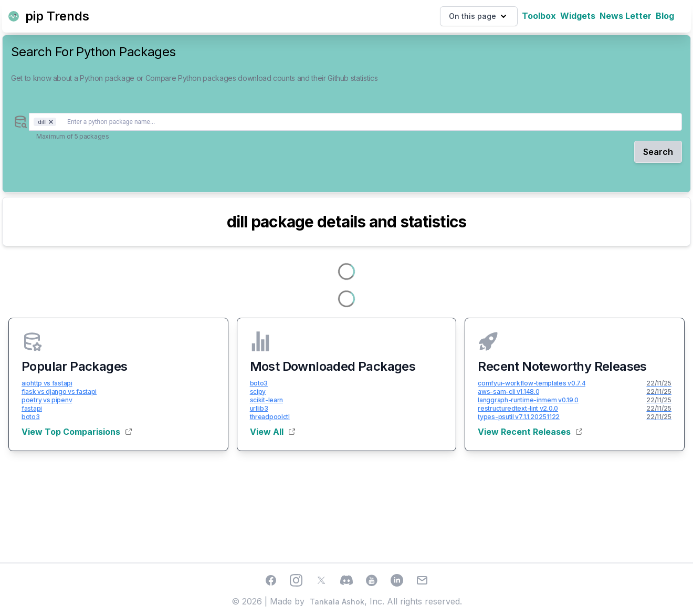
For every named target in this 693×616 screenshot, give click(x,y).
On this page (479, 16)
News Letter (626, 16)
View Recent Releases (530, 432)
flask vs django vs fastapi (59, 391)
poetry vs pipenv (47, 400)
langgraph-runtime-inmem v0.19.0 (528, 400)
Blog (665, 16)
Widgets (578, 16)
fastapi (32, 408)
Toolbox (539, 16)
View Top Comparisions (77, 432)
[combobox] (355, 122)
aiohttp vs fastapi (47, 383)
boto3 (31, 417)
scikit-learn (266, 400)
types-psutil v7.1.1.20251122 (519, 417)
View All (272, 432)
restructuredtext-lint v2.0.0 (518, 408)
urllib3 (259, 408)
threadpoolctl (270, 417)
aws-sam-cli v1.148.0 (508, 391)
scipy (258, 391)
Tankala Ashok (337, 602)
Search (658, 152)
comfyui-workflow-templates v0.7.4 (532, 383)
